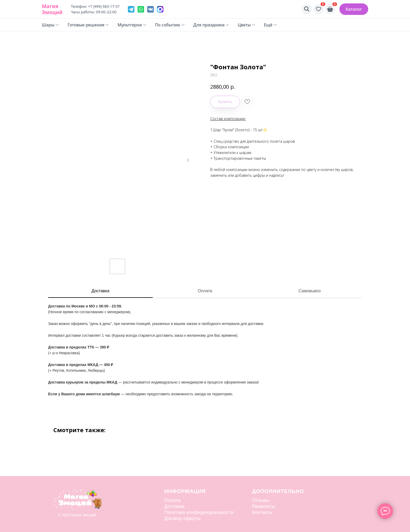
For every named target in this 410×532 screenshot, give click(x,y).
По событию (170, 25)
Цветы (247, 25)
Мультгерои (132, 25)
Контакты (262, 512)
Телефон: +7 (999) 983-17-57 (95, 6)
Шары (50, 25)
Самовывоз (310, 291)
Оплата (205, 291)
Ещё (271, 25)
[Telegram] (131, 9)
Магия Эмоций (52, 9)
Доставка (101, 291)
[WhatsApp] (141, 9)
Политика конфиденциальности (199, 512)
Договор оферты (182, 518)
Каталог (354, 9)
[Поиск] (307, 9)
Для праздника (211, 25)
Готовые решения (88, 25)
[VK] (150, 9)
